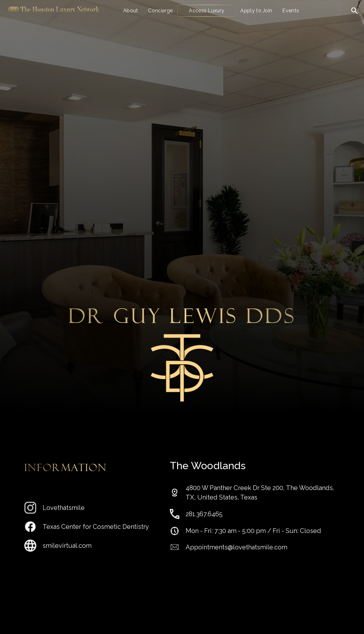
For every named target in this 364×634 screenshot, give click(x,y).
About (131, 11)
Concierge (160, 11)
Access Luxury (206, 11)
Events (291, 11)
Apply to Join (256, 11)
